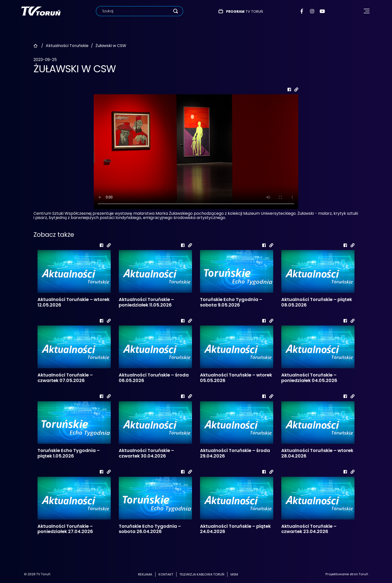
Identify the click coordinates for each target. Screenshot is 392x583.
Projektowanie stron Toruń (347, 574)
